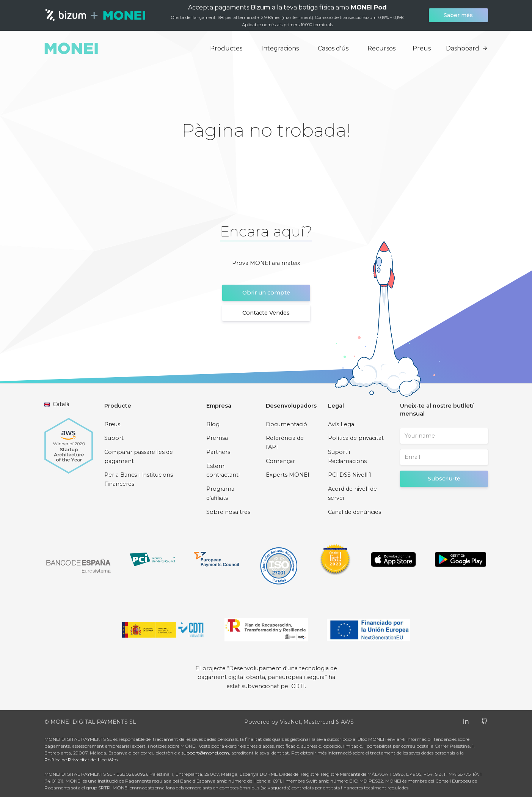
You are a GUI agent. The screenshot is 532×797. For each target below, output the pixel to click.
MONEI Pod (369, 7)
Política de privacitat (356, 438)
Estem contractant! (223, 471)
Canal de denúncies (355, 512)
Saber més (458, 15)
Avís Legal (342, 424)
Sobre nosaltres (228, 512)
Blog (213, 424)
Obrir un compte (266, 293)
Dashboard (467, 48)
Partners (218, 452)
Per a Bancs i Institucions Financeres (139, 479)
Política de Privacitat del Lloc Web (81, 760)
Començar (280, 461)
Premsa (217, 438)
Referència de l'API (285, 443)
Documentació (286, 424)
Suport (114, 438)
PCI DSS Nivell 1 (350, 475)
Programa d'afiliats (220, 493)
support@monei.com (205, 753)
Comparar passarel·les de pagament (139, 457)
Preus (422, 48)
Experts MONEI (288, 475)
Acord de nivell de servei (352, 493)
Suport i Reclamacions (347, 457)
